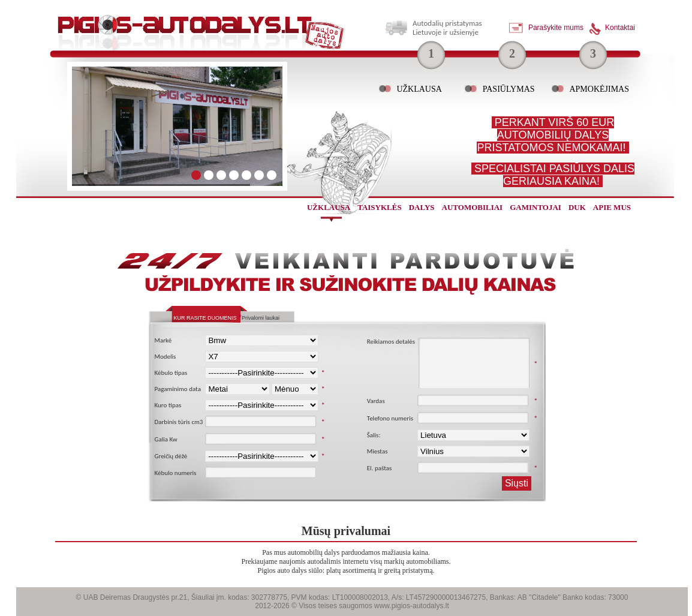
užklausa (329, 207)
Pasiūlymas (509, 89)
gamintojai (535, 207)
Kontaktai (620, 28)
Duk (577, 207)
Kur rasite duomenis (205, 318)
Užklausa (419, 89)
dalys (422, 207)
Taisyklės (379, 207)
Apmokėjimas (599, 89)
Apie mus (612, 207)
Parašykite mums (556, 28)
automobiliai (473, 207)
